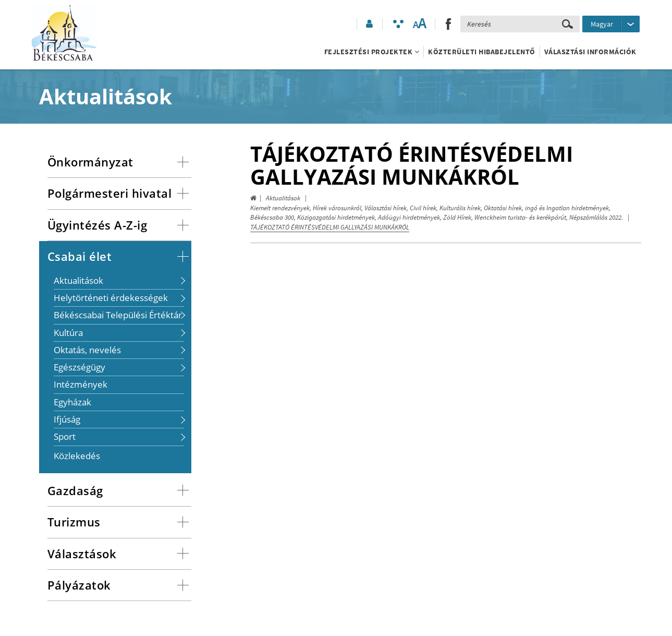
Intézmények (81, 384)
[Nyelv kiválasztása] (611, 24)
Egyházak (72, 402)
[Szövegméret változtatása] (419, 24)
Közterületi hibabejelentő (482, 52)
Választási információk (590, 52)
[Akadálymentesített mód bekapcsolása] (398, 24)
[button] (369, 24)
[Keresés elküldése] (567, 24)
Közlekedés (77, 456)
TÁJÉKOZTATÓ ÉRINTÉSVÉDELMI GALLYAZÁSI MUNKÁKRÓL (330, 227)
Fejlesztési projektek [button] (372, 52)
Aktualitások (283, 198)
